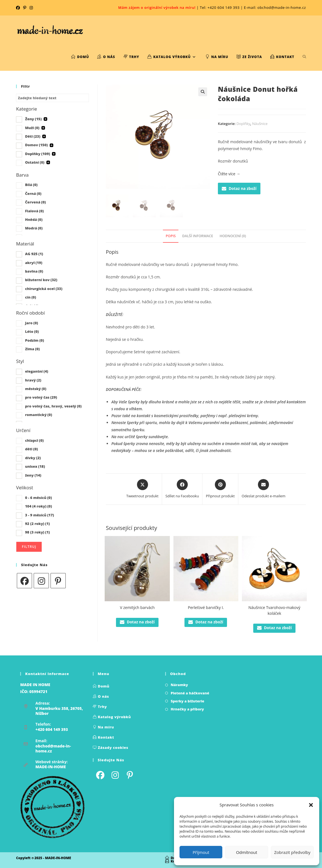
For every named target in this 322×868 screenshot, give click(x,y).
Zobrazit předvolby (292, 852)
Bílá (31, 185)
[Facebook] (24, 581)
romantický (39, 415)
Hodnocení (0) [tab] (233, 236)
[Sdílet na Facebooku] (182, 489)
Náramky (179, 685)
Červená (35, 202)
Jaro (32, 323)
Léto (32, 331)
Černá (33, 194)
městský (36, 389)
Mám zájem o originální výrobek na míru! (157, 7)
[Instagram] (41, 581)
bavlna (34, 271)
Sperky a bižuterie (188, 701)
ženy (33, 475)
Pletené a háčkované (190, 693)
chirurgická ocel (44, 289)
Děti (33, 136)
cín (31, 297)
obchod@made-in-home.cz (53, 748)
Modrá (34, 228)
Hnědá (34, 219)
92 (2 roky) (38, 524)
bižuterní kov (41, 280)
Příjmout (201, 852)
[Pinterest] (58, 581)
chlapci (35, 440)
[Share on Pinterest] (220, 489)
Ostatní (35, 162)
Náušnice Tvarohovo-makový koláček (275, 610)
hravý (33, 380)
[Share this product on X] (142, 489)
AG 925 (34, 254)
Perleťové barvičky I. (206, 607)
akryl (34, 263)
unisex (35, 466)
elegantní (37, 371)
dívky (33, 458)
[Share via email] (264, 489)
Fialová (35, 211)
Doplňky (243, 124)
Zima (32, 349)
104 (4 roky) (39, 506)
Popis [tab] (171, 236)
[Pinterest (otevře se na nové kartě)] (25, 8)
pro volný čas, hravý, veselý (53, 406)
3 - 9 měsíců (40, 515)
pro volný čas (41, 397)
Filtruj (29, 547)
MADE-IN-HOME (51, 767)
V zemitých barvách (137, 607)
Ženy (33, 119)
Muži (32, 128)
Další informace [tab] (198, 236)
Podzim (35, 340)
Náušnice (260, 124)
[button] (311, 805)
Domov (36, 145)
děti (32, 449)
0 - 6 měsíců (39, 498)
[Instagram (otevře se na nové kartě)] (31, 8)
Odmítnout (247, 852)
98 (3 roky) (38, 532)
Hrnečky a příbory (187, 709)
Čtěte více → (229, 174)
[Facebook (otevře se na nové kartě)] (19, 8)
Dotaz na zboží (239, 188)
